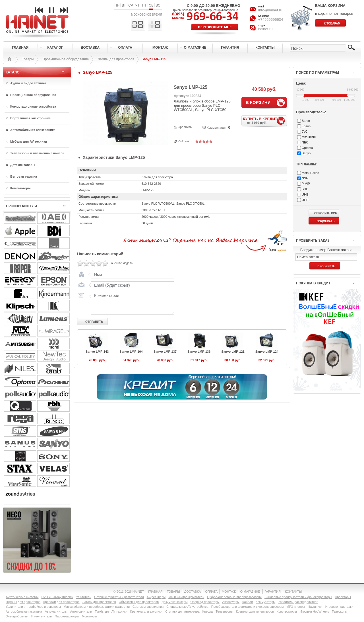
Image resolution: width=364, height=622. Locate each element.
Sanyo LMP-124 (267, 352)
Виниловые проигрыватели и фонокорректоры (298, 597)
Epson (306, 126)
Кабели (248, 602)
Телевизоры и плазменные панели (37, 153)
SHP (305, 189)
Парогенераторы (67, 616)
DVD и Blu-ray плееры (57, 597)
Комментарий (131, 303)
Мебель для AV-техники (29, 141)
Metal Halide (310, 173)
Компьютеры (20, 188)
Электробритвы (17, 616)
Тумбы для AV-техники (111, 611)
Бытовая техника (24, 176)
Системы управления (148, 607)
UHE (305, 194)
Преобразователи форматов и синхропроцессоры (248, 607)
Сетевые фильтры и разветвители (119, 597)
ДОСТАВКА (193, 592)
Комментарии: (217, 128)
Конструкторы (287, 611)
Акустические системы (22, 597)
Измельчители (42, 616)
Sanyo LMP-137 (165, 352)
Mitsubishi (309, 137)
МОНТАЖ (229, 592)
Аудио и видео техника (28, 83)
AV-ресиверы (156, 597)
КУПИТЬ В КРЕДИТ (265, 121)
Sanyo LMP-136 (199, 352)
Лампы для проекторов (116, 59)
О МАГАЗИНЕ (250, 592)
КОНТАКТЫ (293, 592)
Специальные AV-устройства (187, 607)
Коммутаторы (265, 602)
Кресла (208, 611)
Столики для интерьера (182, 611)
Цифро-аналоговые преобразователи (234, 597)
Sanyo (306, 153)
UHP (305, 200)
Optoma (307, 148)
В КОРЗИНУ (258, 102)
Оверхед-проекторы (205, 602)
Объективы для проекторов (139, 602)
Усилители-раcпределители (298, 602)
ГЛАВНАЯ (155, 592)
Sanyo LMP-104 (131, 352)
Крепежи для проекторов (61, 602)
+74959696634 (271, 19)
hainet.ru (265, 29)
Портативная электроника (30, 118)
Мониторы (89, 616)
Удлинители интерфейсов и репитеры (33, 607)
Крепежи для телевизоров (255, 611)
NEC (305, 142)
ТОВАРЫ (173, 592)
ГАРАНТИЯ (273, 592)
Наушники (315, 607)
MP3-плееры (296, 607)
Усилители (84, 597)
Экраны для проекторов (23, 602)
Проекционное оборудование (66, 59)
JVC (305, 132)
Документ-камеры (174, 602)
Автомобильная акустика (24, 611)
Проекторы (343, 597)
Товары (28, 59)
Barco (306, 121)
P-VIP (306, 184)
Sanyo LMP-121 (233, 352)
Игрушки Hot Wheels (314, 611)
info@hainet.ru (270, 10)
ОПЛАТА (211, 592)
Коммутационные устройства (33, 106)
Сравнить (185, 127)
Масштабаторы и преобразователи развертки (97, 607)
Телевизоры (224, 611)
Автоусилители (81, 611)
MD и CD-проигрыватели (186, 597)
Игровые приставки (339, 607)
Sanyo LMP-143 (97, 352)
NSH (305, 178)
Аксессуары (231, 602)
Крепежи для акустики (146, 611)
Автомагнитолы (56, 611)
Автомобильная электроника (33, 130)
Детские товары (23, 165)
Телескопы (340, 611)
